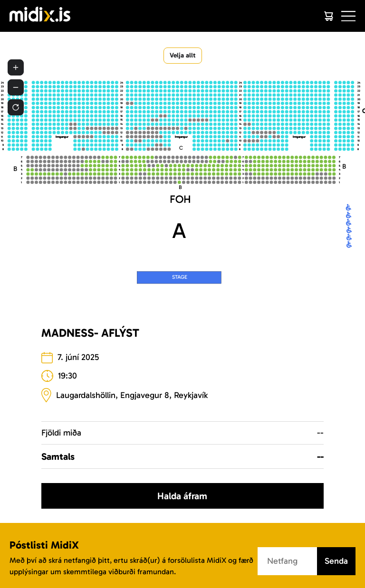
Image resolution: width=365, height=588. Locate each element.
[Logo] (40, 16)
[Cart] (328, 16)
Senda (336, 561)
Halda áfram (182, 496)
